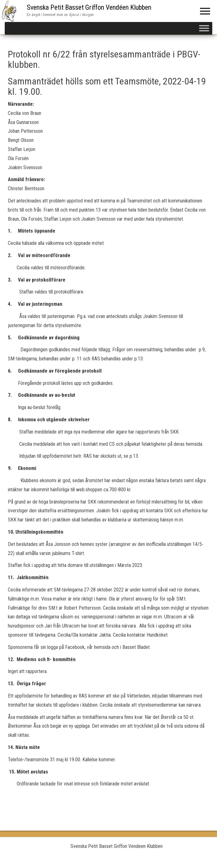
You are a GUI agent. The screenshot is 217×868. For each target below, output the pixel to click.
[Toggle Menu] (204, 28)
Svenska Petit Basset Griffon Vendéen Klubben (89, 7)
